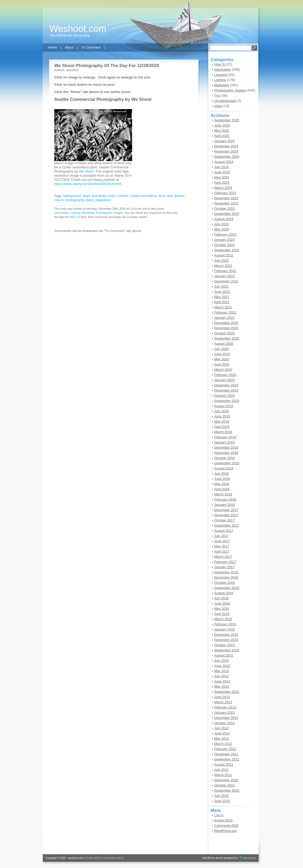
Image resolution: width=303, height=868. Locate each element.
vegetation (103, 200)
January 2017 (224, 567)
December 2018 (226, 448)
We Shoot (142, 99)
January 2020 (224, 380)
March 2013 (223, 702)
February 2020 (225, 375)
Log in (219, 815)
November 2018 (226, 453)
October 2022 (224, 245)
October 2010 (224, 785)
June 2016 (222, 603)
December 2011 (226, 754)
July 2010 (221, 796)
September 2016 (227, 588)
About (69, 47)
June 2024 (222, 172)
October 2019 (224, 396)
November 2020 (226, 328)
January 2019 (224, 442)
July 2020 (221, 349)
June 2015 (222, 666)
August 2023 (224, 219)
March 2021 (223, 307)
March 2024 (223, 188)
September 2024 (227, 157)
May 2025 (222, 131)
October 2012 (224, 723)
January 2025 (224, 141)
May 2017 (222, 546)
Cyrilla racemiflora (143, 196)
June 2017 (222, 541)
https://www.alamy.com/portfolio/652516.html (88, 184)
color (112, 196)
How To (220, 64)
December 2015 (226, 635)
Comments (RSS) (113, 858)
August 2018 (224, 468)
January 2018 (224, 505)
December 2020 (226, 323)
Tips (217, 95)
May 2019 (222, 422)
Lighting (75, 213)
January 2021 (224, 318)
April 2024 (222, 183)
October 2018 (224, 458)
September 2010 (227, 790)
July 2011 (221, 770)
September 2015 (227, 650)
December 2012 (226, 718)
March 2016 (223, 619)
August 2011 (224, 764)
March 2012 (223, 744)
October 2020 (224, 333)
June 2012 (222, 733)
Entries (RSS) (93, 858)
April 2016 (222, 614)
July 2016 (221, 598)
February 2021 (225, 312)
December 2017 (226, 510)
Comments (226, 826)
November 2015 (226, 640)
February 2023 (225, 234)
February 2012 (225, 749)
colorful (122, 196)
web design (249, 858)
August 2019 (224, 406)
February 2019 (225, 437)
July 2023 (221, 224)
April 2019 (222, 427)
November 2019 (226, 390)
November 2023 (226, 203)
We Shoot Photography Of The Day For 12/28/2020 (107, 66)
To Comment (91, 47)
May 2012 (222, 738)
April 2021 (222, 302)
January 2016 (224, 629)
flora (162, 196)
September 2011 (227, 759)
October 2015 (224, 645)
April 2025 (222, 136)
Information (61, 213)
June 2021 (222, 292)
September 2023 (227, 214)
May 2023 (222, 229)
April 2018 (222, 489)
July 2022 (221, 260)
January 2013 (224, 713)
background (72, 196)
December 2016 (226, 572)
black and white (95, 196)
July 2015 (221, 661)
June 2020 (222, 354)
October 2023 (224, 208)
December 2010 (226, 780)
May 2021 (222, 297)
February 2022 (225, 271)
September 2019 (227, 401)
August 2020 (224, 344)
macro (59, 200)
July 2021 (221, 286)
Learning (221, 75)
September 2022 (227, 250)
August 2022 (224, 255)
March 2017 (223, 557)
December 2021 (226, 281)
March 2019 (223, 432)
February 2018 (225, 499)
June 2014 (222, 681)
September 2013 (227, 692)
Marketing (88, 213)
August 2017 (224, 531)
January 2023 (224, 240)
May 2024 (222, 177)
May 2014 (222, 687)
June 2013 (222, 697)
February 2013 (225, 707)
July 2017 (221, 536)
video (218, 106)
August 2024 (224, 162)
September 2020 (227, 338)
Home (53, 47)
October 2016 (224, 583)
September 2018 (227, 463)
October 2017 (224, 520)
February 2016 (225, 624)
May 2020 (222, 359)
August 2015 (224, 655)
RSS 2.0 (75, 217)
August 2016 (224, 593)
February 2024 (225, 193)
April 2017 (222, 551)
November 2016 (226, 577)
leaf (170, 196)
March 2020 (223, 370)
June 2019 (222, 416)
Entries (223, 820)
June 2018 (222, 479)
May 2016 (222, 609)
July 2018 (221, 473)
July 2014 (221, 676)
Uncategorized (225, 101)
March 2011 (223, 775)
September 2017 (227, 525)
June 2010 (222, 801)
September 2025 (227, 120)
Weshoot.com (78, 29)
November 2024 (226, 151)
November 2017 (226, 515)
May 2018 (222, 484)
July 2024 (221, 167)
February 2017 (225, 562)
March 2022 (223, 266)
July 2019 (221, 411)
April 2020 (222, 364)
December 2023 (226, 198)
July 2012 (221, 728)
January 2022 (224, 276)
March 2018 (223, 494)
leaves (179, 196)
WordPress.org (225, 831)
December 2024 (226, 146)
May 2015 (222, 671)
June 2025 (222, 125)
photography (75, 200)
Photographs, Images (109, 213)
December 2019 (226, 385)
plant (90, 200)
